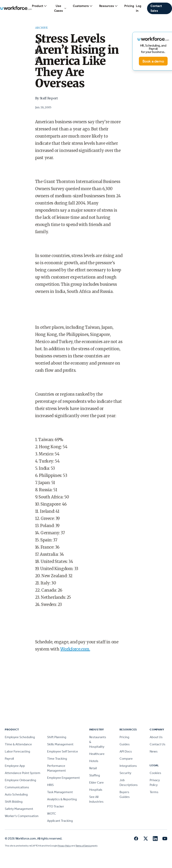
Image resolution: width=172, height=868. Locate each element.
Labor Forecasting (17, 751)
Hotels (94, 761)
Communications (17, 787)
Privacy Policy (64, 846)
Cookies (155, 773)
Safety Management (19, 809)
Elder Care (96, 782)
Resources (109, 6)
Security (125, 773)
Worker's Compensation (22, 816)
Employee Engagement (63, 778)
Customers (83, 6)
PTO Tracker (56, 806)
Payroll (9, 759)
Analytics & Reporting (62, 799)
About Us (156, 737)
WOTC (52, 814)
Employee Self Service (63, 751)
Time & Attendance (18, 744)
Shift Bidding (14, 802)
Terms (154, 792)
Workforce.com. (75, 649)
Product (40, 6)
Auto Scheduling (16, 794)
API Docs (126, 751)
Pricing (129, 6)
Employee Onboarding (20, 780)
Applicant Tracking (60, 821)
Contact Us (158, 744)
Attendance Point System (23, 773)
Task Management (60, 792)
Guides (125, 744)
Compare (126, 759)
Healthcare (97, 754)
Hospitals (96, 790)
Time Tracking (57, 759)
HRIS (50, 785)
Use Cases (60, 8)
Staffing (95, 775)
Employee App (15, 766)
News (154, 751)
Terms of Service (84, 846)
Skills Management (60, 744)
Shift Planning (57, 737)
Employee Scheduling (20, 737)
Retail (93, 768)
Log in (139, 8)
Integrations (128, 766)
